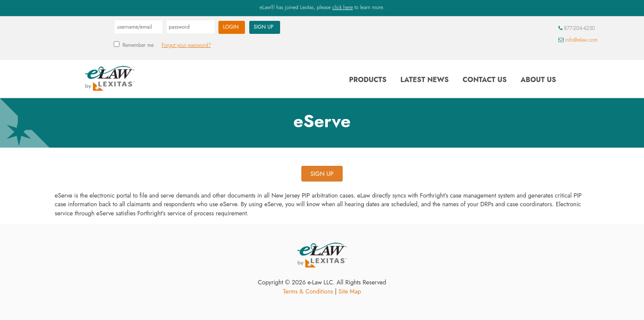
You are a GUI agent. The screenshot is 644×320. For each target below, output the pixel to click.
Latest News (424, 80)
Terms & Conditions (308, 291)
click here (342, 7)
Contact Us (484, 80)
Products (368, 80)
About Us (538, 80)
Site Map (350, 291)
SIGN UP (322, 174)
